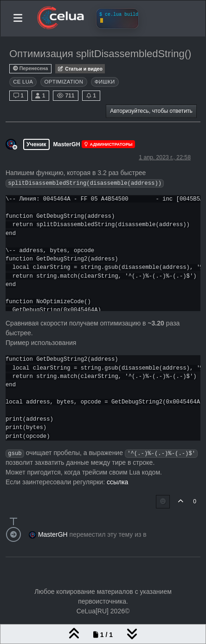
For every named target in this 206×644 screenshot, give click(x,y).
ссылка (117, 482)
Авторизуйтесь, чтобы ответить (151, 111)
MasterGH (67, 144)
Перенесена (30, 68)
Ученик (36, 144)
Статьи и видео (80, 69)
